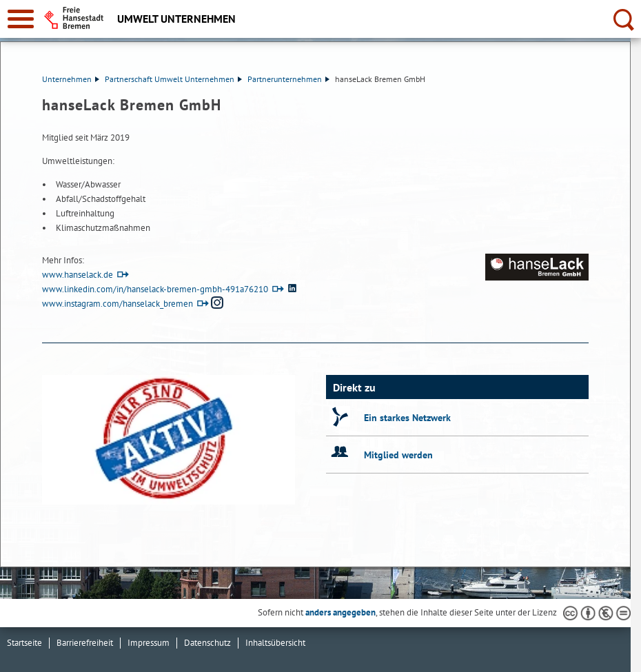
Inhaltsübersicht (275, 643)
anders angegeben (340, 612)
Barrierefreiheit (85, 643)
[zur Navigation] (21, 19)
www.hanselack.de (78, 275)
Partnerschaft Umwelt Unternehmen (173, 79)
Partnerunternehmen (288, 79)
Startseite (24, 643)
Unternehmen (71, 79)
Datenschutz (207, 643)
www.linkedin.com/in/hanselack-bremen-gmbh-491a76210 (155, 289)
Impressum (149, 643)
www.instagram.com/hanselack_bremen (118, 304)
